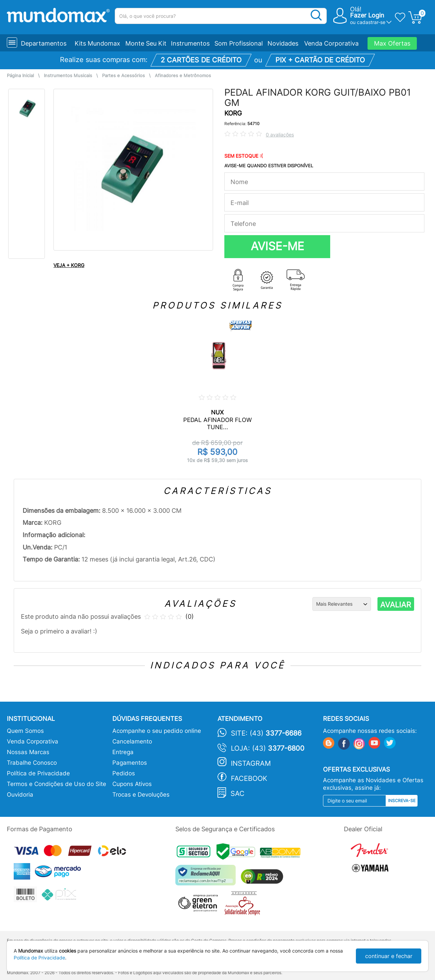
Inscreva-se (402, 801)
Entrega (123, 752)
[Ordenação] (342, 604)
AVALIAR (396, 605)
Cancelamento (132, 741)
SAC (238, 794)
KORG (233, 113)
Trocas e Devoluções (141, 795)
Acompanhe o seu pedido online (157, 731)
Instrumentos (190, 43)
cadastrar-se (371, 22)
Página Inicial (20, 76)
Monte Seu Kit (146, 43)
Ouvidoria (20, 795)
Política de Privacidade (38, 773)
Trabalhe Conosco (32, 763)
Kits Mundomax (97, 43)
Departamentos (44, 43)
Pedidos (124, 773)
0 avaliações (280, 135)
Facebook (249, 778)
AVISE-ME (277, 246)
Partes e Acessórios (123, 76)
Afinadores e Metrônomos (183, 76)
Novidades (283, 43)
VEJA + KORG (69, 265)
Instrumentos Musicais (68, 76)
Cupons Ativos (132, 784)
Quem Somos (25, 731)
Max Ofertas (392, 43)
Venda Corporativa (331, 43)
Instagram (251, 763)
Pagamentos (130, 763)
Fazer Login (367, 15)
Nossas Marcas (28, 752)
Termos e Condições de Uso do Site (57, 784)
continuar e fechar (389, 956)
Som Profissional (239, 43)
